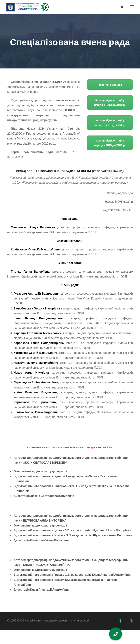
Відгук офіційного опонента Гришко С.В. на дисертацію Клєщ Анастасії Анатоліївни (73, 589)
